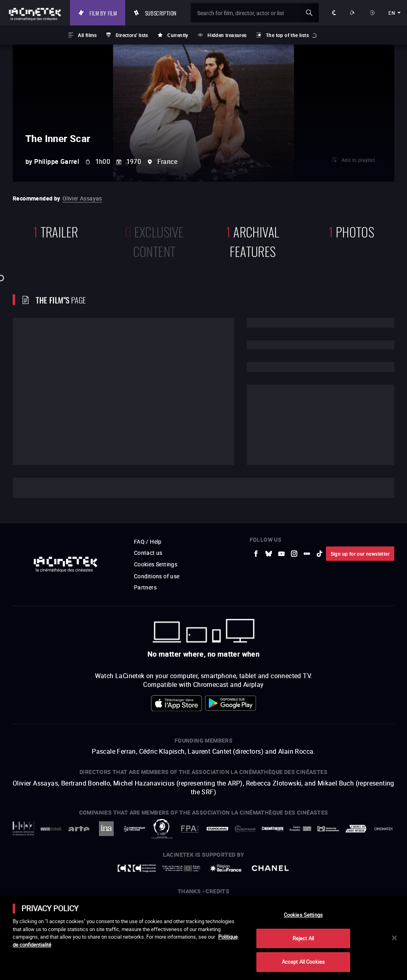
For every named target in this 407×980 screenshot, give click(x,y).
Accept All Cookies (303, 962)
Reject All (303, 938)
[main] (203, 938)
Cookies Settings (303, 915)
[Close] (394, 938)
